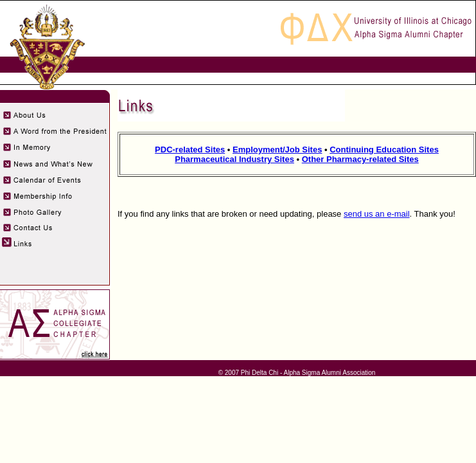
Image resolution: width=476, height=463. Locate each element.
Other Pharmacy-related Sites (360, 159)
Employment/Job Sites (277, 150)
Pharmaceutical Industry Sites (234, 159)
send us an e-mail (377, 214)
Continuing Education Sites (384, 150)
